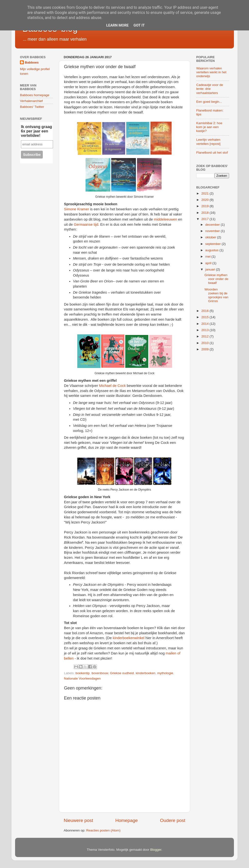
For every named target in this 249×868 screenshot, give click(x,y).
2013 (205, 330)
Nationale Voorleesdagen (82, 678)
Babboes (32, 62)
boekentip (83, 673)
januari (211, 269)
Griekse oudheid (122, 673)
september (213, 244)
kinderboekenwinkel (129, 638)
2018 (205, 213)
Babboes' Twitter (32, 107)
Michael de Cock (112, 386)
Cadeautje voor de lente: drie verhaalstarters (210, 89)
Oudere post (173, 820)
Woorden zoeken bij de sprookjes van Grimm (216, 295)
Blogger (156, 850)
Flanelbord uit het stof (212, 153)
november (213, 231)
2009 (205, 349)
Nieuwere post (78, 820)
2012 (205, 336)
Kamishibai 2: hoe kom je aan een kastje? (209, 127)
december (213, 225)
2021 (205, 193)
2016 (205, 311)
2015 (205, 317)
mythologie (165, 673)
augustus (212, 250)
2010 (205, 343)
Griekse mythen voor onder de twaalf (216, 279)
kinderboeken (146, 673)
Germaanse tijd (86, 224)
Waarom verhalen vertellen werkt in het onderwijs (211, 72)
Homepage (126, 820)
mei (208, 257)
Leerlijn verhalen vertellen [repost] (208, 142)
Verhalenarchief (31, 101)
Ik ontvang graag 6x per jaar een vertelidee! (36, 131)
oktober (211, 237)
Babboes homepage (35, 95)
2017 (205, 219)
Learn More (117, 25)
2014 (205, 324)
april (209, 263)
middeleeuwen (166, 219)
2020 (205, 200)
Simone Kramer (76, 209)
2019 (205, 206)
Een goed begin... (209, 102)
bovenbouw (100, 673)
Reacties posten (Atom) (103, 830)
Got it (139, 25)
